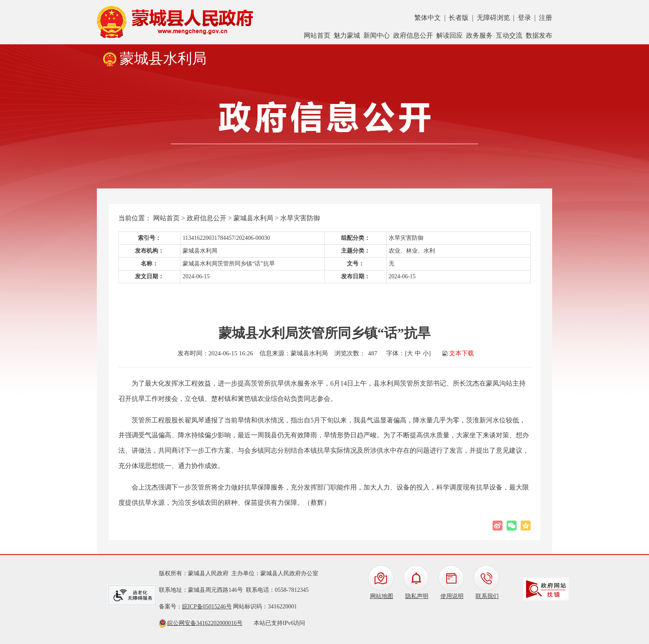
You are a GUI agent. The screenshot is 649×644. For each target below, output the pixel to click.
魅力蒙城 (347, 35)
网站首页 (317, 35)
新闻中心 (377, 35)
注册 (546, 18)
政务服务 (479, 35)
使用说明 (452, 596)
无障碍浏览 (493, 18)
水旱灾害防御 (300, 218)
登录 (524, 18)
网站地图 (382, 596)
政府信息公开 (413, 35)
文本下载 (462, 353)
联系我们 (487, 596)
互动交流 (509, 35)
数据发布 (539, 35)
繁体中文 (428, 18)
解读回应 (449, 35)
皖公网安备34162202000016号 (205, 623)
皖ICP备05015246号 (207, 607)
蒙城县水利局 (253, 218)
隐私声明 (417, 596)
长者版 (459, 18)
